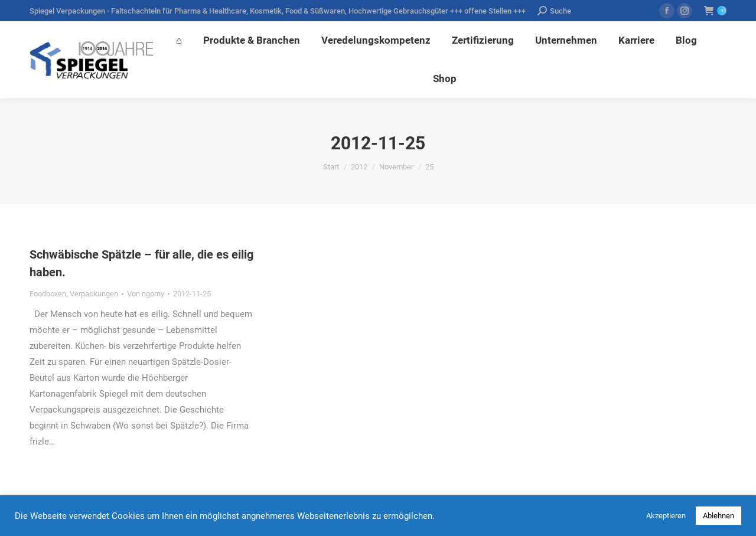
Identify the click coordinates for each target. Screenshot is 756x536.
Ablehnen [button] (718, 516)
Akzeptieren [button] (666, 516)
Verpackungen (94, 294)
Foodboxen (48, 294)
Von (146, 294)
